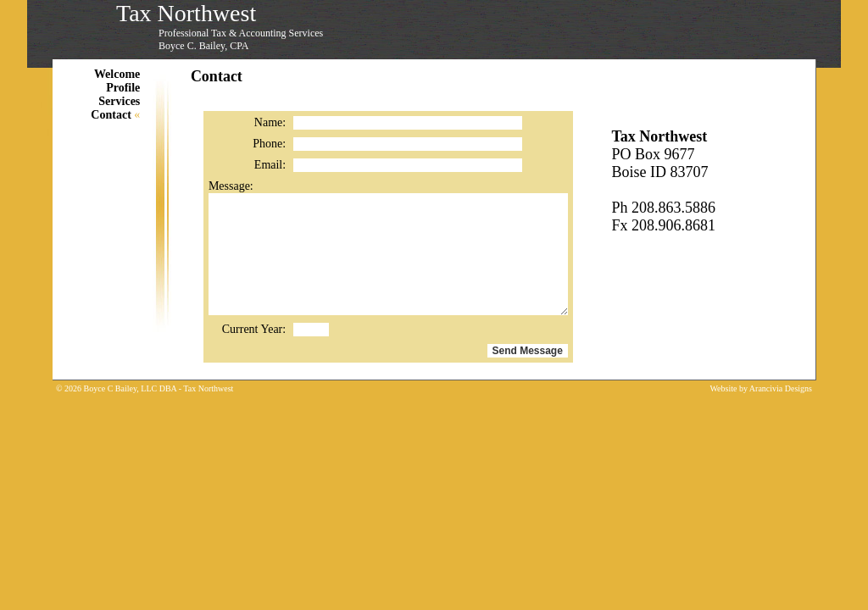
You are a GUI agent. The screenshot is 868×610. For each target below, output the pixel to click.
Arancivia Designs (781, 388)
